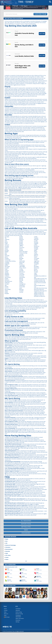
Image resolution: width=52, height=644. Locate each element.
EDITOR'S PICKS (26, 530)
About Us (6, 620)
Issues (6, 564)
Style (6, 560)
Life (6, 550)
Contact (6, 617)
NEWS (26, 536)
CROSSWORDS (26, 539)
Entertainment (9, 556)
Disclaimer (18, 627)
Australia (7, 558)
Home (6, 566)
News (6, 546)
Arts (6, 548)
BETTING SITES (26, 533)
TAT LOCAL (8, 562)
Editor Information (20, 625)
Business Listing (19, 620)
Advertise (18, 617)
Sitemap (18, 628)
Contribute (18, 615)
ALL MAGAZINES (26, 527)
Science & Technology (10, 552)
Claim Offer (42, 34)
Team (5, 622)
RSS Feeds (7, 624)
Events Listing (19, 618)
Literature (7, 554)
